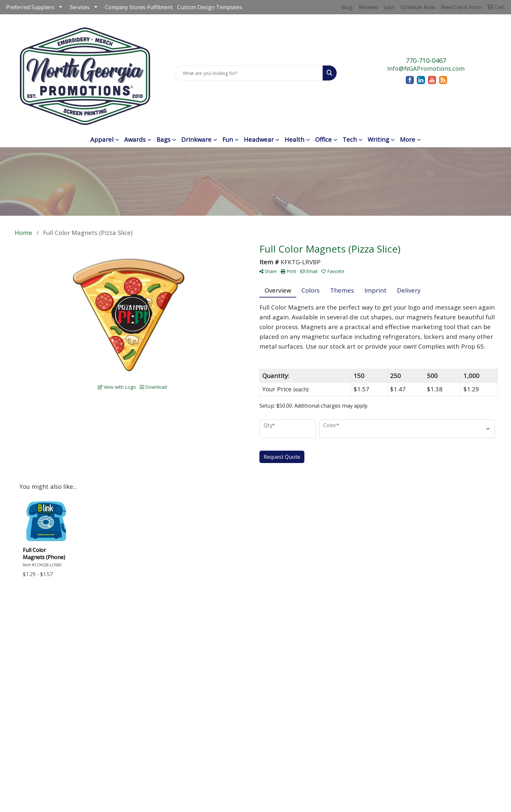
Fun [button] (228, 139)
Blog (237, 643)
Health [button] (294, 139)
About (192, 636)
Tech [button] (350, 139)
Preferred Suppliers (30, 7)
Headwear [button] (259, 139)
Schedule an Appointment (298, 630)
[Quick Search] (249, 73)
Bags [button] (163, 139)
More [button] (408, 139)
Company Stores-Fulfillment (139, 7)
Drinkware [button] (196, 139)
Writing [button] (378, 139)
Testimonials (250, 652)
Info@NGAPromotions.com (426, 68)
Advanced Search (245, 630)
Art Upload (247, 662)
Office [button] (323, 139)
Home (192, 626)
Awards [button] (135, 139)
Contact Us (199, 645)
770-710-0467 (426, 60)
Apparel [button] (102, 139)
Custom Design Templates (210, 7)
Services (80, 7)
